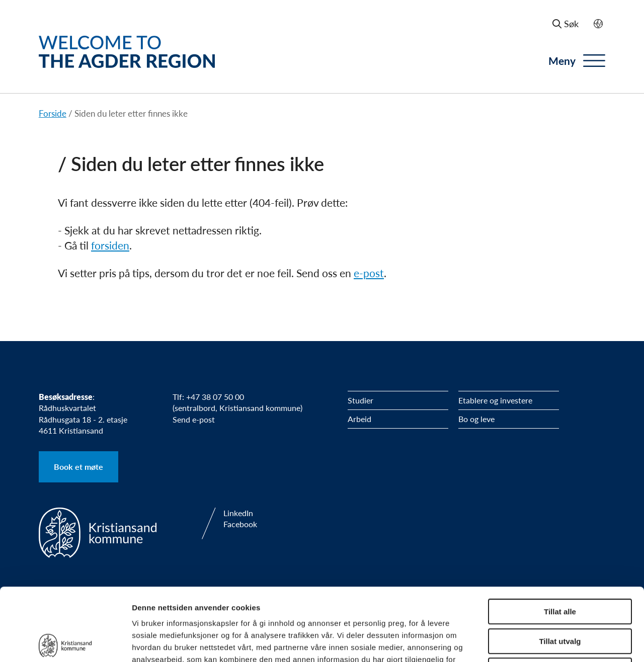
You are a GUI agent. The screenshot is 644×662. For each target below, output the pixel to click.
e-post (369, 273)
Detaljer (536, 642)
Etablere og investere (495, 400)
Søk (566, 23)
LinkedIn (238, 513)
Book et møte (78, 467)
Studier (360, 400)
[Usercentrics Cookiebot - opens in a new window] (65, 642)
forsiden (110, 245)
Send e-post (194, 419)
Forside (53, 113)
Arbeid (359, 419)
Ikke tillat (560, 598)
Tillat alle (560, 539)
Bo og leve (476, 419)
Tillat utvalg (560, 569)
